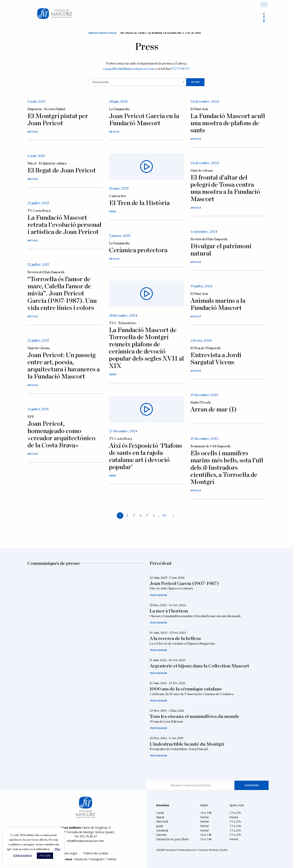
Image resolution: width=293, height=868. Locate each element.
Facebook (81, 859)
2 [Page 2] (127, 516)
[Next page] (173, 516)
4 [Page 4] (140, 516)
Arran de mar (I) (214, 409)
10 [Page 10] (164, 516)
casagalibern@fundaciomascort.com (129, 69)
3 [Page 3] (134, 516)
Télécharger (158, 595)
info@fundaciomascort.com (85, 841)
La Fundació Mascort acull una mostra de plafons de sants (228, 123)
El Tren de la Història (139, 203)
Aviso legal (70, 853)
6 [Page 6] (154, 516)
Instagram (97, 859)
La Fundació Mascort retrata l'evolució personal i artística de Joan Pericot (65, 225)
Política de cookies (96, 853)
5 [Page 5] (147, 516)
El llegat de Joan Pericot (62, 170)
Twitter (111, 859)
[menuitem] (70, 853)
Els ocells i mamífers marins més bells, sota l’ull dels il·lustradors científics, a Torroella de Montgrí (227, 468)
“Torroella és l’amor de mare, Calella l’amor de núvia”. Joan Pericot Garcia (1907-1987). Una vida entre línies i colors (62, 294)
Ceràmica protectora (138, 250)
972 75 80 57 (180, 69)
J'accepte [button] (45, 856)
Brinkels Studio (218, 850)
